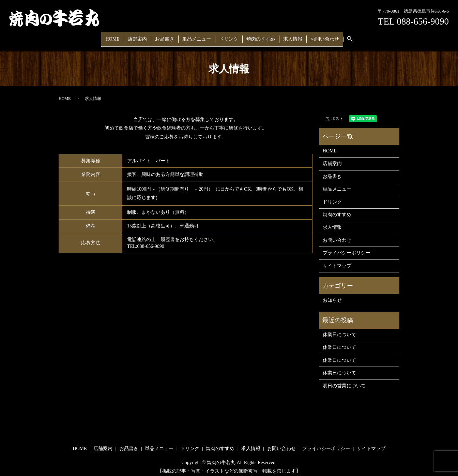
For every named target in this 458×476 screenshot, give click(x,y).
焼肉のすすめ (257, 37)
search (343, 37)
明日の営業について (344, 381)
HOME (121, 37)
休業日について (339, 330)
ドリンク (227, 37)
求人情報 (287, 37)
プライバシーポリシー (347, 248)
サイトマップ (337, 261)
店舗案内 (143, 37)
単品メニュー (198, 37)
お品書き (168, 37)
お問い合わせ (316, 37)
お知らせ (332, 296)
